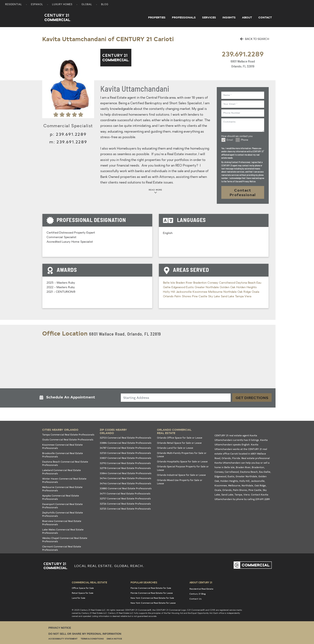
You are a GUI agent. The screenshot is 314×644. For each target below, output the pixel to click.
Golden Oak (228, 287)
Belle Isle (169, 283)
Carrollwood (228, 283)
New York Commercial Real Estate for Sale (152, 598)
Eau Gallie (265, 472)
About (247, 17)
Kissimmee (200, 292)
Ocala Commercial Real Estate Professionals (68, 440)
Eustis (190, 287)
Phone (245, 140)
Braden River (185, 283)
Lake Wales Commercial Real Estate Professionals (63, 531)
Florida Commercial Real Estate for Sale (151, 588)
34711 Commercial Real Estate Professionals (125, 493)
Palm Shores (183, 297)
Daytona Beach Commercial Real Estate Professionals (65, 463)
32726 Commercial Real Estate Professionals (125, 504)
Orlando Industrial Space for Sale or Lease (181, 475)
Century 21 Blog (198, 594)
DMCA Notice (114, 639)
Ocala (255, 292)
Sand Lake (228, 297)
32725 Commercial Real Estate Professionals (125, 509)
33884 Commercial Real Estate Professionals (126, 443)
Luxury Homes (62, 5)
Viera (248, 297)
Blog (105, 5)
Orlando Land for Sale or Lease (175, 448)
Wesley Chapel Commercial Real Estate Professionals (65, 540)
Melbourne (216, 292)
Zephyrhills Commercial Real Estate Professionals (63, 514)
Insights (229, 17)
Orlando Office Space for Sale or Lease (180, 438)
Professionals (184, 17)
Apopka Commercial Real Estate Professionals (61, 497)
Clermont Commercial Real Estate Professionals (62, 548)
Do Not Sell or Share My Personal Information (85, 634)
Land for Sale (78, 598)
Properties (157, 17)
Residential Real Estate (201, 589)
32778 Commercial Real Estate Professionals (125, 468)
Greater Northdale (207, 287)
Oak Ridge (245, 292)
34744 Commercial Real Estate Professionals (125, 478)
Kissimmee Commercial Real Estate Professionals (62, 446)
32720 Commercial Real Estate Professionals (125, 453)
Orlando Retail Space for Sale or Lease (179, 443)
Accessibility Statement (63, 639)
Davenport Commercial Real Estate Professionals (62, 506)
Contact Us (195, 599)
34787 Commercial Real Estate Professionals (125, 448)
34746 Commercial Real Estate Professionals (125, 483)
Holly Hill (170, 292)
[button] (68, 398)
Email (230, 140)
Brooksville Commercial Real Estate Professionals (63, 455)
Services (209, 17)
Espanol (37, 5)
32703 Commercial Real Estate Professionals (125, 438)
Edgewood (179, 287)
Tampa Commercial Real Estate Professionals (68, 435)
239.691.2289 (243, 54)
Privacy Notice (60, 628)
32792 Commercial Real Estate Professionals (125, 463)
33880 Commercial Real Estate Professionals (126, 488)
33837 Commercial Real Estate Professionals (125, 458)
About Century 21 (201, 582)
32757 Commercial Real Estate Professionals (125, 498)
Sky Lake (214, 297)
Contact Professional (243, 192)
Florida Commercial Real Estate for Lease (152, 593)
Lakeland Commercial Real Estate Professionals (62, 472)
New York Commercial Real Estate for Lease (153, 603)
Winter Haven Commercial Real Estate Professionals (64, 480)
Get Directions (252, 398)
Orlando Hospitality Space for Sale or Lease (182, 461)
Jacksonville (184, 292)
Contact (265, 17)
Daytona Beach (246, 283)
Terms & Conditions (92, 639)
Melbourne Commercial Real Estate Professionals (62, 489)
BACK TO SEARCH (255, 39)
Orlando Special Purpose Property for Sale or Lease (183, 468)
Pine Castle (200, 297)
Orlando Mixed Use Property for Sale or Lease (180, 482)
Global (87, 5)
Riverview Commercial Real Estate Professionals (62, 523)
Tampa (240, 297)
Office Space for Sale (83, 588)
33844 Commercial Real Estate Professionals (126, 473)
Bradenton (200, 283)
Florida (236, 458)
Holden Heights (246, 287)
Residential (14, 5)
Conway (213, 283)
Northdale (230, 292)
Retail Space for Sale (83, 593)
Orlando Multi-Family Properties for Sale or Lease (182, 455)
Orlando (169, 297)
